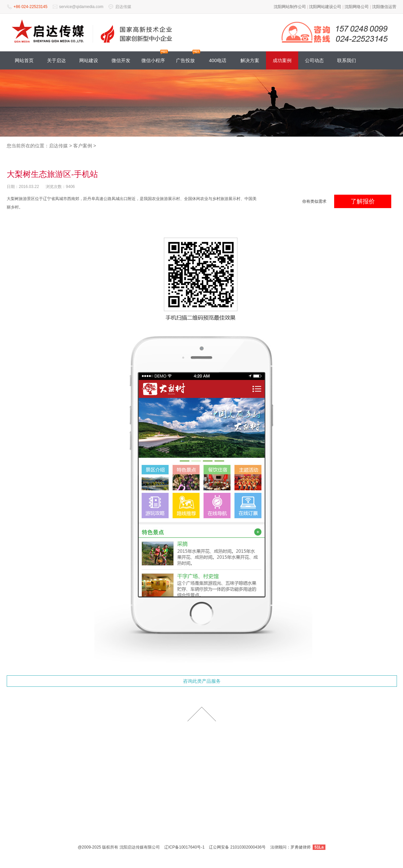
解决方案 (250, 60)
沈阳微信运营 (384, 7)
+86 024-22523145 (30, 7)
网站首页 (24, 60)
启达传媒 (123, 7)
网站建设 (89, 60)
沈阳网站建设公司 (325, 7)
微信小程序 (153, 60)
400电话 (217, 60)
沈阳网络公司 (357, 7)
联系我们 (347, 60)
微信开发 (121, 60)
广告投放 (185, 60)
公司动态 (314, 60)
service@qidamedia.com (81, 7)
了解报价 (363, 201)
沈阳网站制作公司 (290, 7)
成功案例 (282, 60)
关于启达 (56, 60)
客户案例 (83, 146)
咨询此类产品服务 (202, 681)
